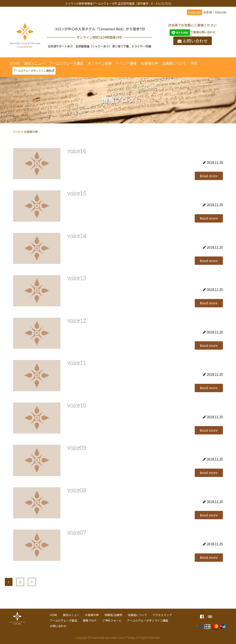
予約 (194, 63)
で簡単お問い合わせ (193, 32)
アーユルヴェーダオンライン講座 (34, 71)
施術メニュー (35, 63)
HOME (15, 63)
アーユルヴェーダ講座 (66, 63)
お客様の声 (149, 63)
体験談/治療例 (113, 615)
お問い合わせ (193, 41)
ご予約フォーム (112, 620)
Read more (209, 176)
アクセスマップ (162, 615)
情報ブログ (90, 620)
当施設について (174, 63)
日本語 (208, 12)
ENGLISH (221, 12)
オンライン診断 (100, 63)
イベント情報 (126, 63)
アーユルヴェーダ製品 (63, 620)
